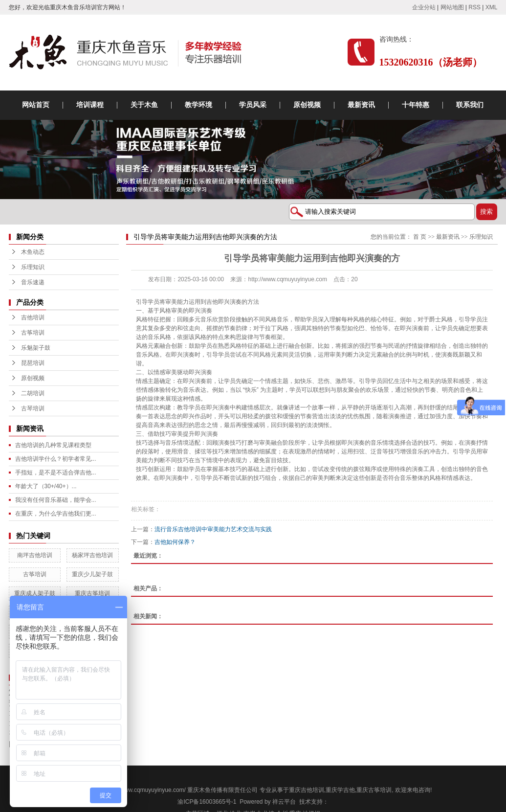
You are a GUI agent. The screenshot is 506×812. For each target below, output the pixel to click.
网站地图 (452, 7)
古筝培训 (33, 333)
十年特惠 (416, 105)
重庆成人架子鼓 (35, 593)
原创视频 (307, 105)
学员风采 (253, 105)
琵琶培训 (33, 363)
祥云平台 (284, 802)
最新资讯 (361, 105)
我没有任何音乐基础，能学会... (56, 500)
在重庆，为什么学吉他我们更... (56, 514)
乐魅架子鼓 (36, 348)
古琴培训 (33, 408)
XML (492, 7)
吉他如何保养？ (175, 542)
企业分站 (424, 7)
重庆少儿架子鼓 (92, 574)
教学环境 (198, 105)
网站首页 (36, 105)
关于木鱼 (144, 105)
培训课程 (90, 105)
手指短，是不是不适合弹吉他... (56, 473)
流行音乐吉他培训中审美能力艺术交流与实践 (213, 529)
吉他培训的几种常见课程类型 (53, 445)
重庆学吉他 (340, 790)
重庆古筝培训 (92, 593)
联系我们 (470, 105)
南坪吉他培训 (35, 555)
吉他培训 (33, 317)
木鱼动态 (33, 252)
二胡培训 (33, 393)
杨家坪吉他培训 (92, 555)
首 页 (420, 237)
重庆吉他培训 (307, 790)
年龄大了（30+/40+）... (46, 486)
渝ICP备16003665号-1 (207, 802)
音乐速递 (33, 282)
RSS (474, 7)
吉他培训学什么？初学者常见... (56, 459)
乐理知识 (33, 267)
